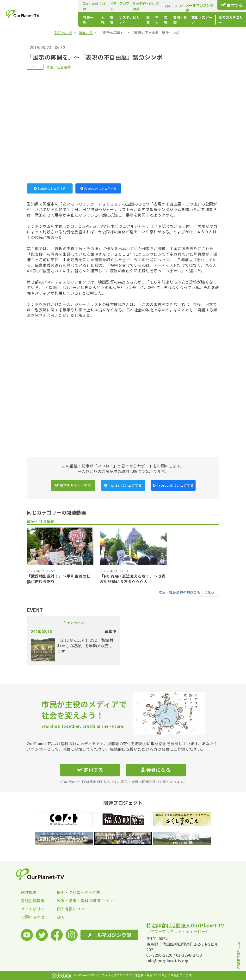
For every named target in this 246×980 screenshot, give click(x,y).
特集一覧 (60, 20)
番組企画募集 (33, 901)
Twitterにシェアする (50, 188)
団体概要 (29, 892)
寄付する (230, 5)
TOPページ (63, 33)
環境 (86, 20)
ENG (147, 6)
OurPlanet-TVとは (66, 6)
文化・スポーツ (185, 20)
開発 (127, 20)
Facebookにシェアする (98, 188)
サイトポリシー (35, 909)
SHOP (157, 6)
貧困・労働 (162, 20)
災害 (146, 20)
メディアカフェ (94, 6)
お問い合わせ (33, 917)
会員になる (156, 770)
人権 (77, 20)
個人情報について (73, 909)
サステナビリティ (107, 20)
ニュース (35, 67)
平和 (137, 20)
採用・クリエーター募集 (75, 892)
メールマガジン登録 (196, 5)
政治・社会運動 (59, 67)
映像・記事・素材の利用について (75, 901)
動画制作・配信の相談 (124, 6)
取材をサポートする (73, 485)
